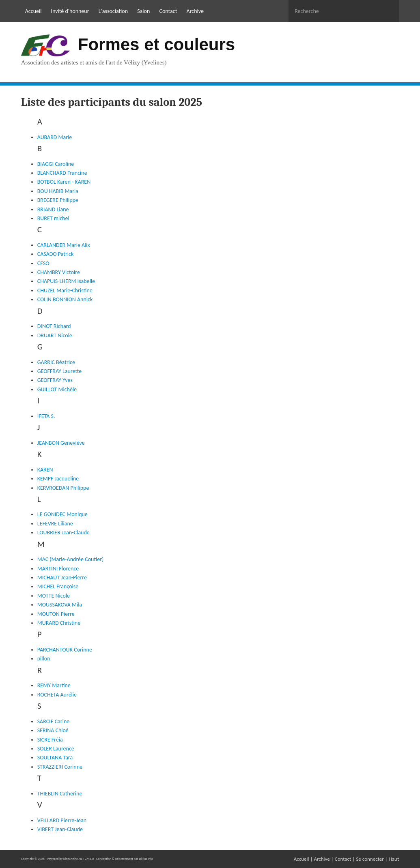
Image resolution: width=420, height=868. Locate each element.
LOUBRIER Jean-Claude (64, 533)
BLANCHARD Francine (62, 173)
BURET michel (53, 218)
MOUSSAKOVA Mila (60, 605)
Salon (143, 11)
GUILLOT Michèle (57, 389)
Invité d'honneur (70, 11)
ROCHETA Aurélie (57, 695)
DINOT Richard (54, 326)
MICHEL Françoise (58, 586)
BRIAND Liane (53, 209)
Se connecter (370, 859)
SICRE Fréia (50, 740)
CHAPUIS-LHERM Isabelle (66, 281)
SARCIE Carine (54, 721)
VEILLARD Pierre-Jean (62, 820)
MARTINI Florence (58, 569)
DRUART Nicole (55, 335)
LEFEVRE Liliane (55, 524)
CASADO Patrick (56, 254)
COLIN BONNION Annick (65, 299)
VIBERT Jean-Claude (60, 829)
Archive (195, 11)
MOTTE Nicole (54, 596)
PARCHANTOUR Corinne (65, 650)
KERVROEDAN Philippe (63, 488)
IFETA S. (46, 416)
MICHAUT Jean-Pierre (62, 578)
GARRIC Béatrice (56, 362)
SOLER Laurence (56, 749)
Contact (168, 11)
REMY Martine (54, 685)
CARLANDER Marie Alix (64, 245)
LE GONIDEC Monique (62, 514)
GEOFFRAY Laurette (59, 371)
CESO (43, 263)
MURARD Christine (59, 623)
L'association (113, 11)
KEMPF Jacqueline (58, 479)
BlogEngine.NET (74, 859)
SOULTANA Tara (55, 758)
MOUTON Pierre (56, 614)
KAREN (45, 470)
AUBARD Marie (55, 137)
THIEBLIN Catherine (60, 794)
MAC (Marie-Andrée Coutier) (71, 559)
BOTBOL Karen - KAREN (64, 182)
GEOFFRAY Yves (55, 380)
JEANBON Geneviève (61, 443)
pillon (44, 659)
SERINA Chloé (53, 730)
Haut (394, 859)
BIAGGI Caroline (56, 164)
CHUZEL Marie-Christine (65, 290)
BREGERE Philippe (58, 200)
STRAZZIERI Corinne (60, 767)
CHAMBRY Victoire (59, 272)
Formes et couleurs (156, 44)
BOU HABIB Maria (58, 191)
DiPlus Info (146, 859)
